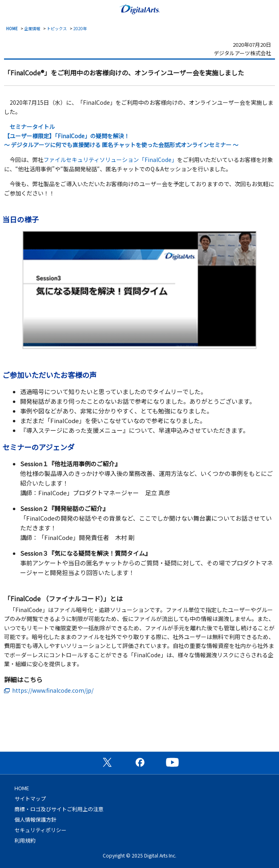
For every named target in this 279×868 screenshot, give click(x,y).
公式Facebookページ (140, 762)
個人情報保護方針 (35, 819)
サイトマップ (30, 798)
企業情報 (32, 28)
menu (10, 8)
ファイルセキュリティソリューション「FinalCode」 (110, 160)
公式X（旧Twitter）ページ (107, 762)
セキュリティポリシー (40, 830)
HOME (12, 28)
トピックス (57, 28)
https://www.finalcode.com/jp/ (53, 690)
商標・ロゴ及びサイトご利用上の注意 (59, 809)
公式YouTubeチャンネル (172, 762)
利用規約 (25, 840)
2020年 (80, 28)
